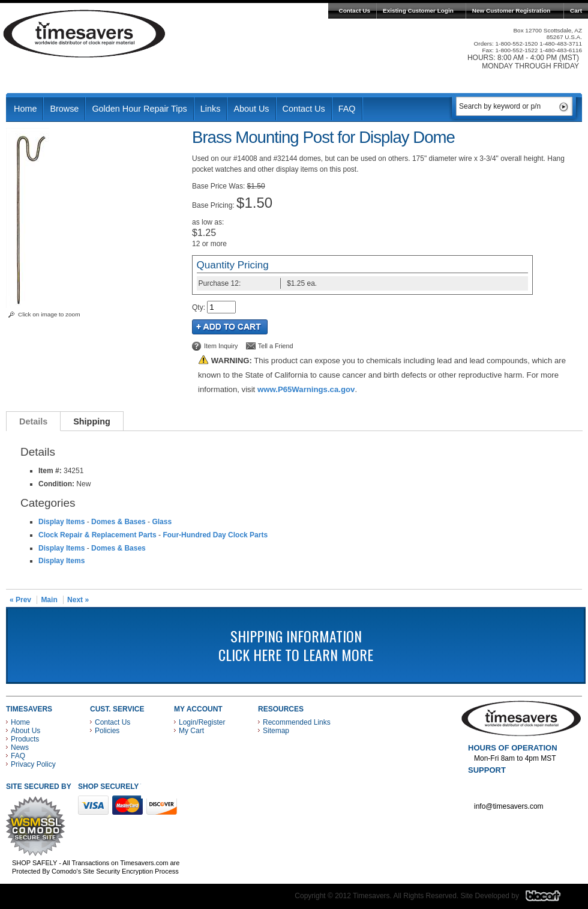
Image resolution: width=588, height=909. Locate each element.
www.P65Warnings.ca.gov (306, 389)
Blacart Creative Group (550, 899)
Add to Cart (230, 327)
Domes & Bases (118, 522)
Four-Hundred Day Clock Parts (215, 535)
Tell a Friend (276, 346)
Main (49, 600)
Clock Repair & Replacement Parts (97, 535)
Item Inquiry (221, 346)
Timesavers (85, 34)
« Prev (20, 600)
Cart (576, 11)
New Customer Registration (511, 11)
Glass (162, 522)
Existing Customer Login (418, 11)
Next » (78, 600)
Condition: (56, 484)
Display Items (61, 522)
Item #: (51, 471)
